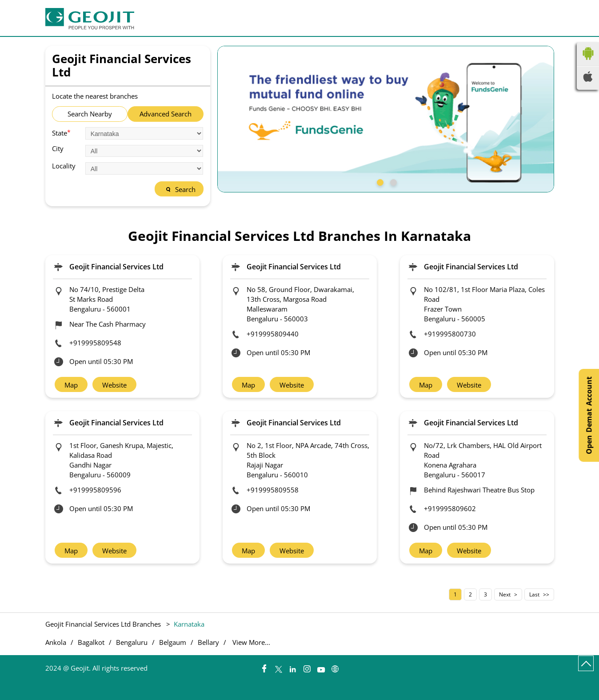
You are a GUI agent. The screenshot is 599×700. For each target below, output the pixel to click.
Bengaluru (132, 642)
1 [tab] (379, 181)
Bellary (208, 642)
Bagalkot (91, 642)
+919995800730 (450, 334)
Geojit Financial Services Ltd (116, 267)
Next (505, 594)
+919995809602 (450, 508)
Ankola (56, 642)
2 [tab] (392, 181)
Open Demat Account (589, 415)
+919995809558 (273, 490)
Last (534, 594)
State (61, 132)
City (58, 149)
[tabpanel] (386, 119)
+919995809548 (95, 343)
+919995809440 (273, 334)
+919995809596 (95, 490)
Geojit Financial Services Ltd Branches (104, 624)
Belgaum (173, 642)
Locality (64, 166)
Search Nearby (90, 114)
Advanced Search (166, 114)
